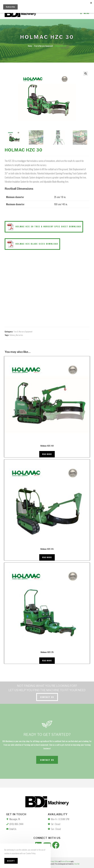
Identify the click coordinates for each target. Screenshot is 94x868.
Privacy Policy (54, 861)
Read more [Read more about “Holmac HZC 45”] (47, 557)
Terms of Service (66, 861)
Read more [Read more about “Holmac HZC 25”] (47, 661)
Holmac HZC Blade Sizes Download (32, 244)
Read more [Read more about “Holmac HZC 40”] (47, 454)
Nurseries (19, 335)
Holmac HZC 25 (47, 652)
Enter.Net (77, 864)
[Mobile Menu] (85, 13)
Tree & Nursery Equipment (43, 46)
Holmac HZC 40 (47, 446)
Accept (11, 861)
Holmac (12, 335)
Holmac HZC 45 (47, 549)
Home (30, 46)
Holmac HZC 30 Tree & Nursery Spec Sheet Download (44, 227)
